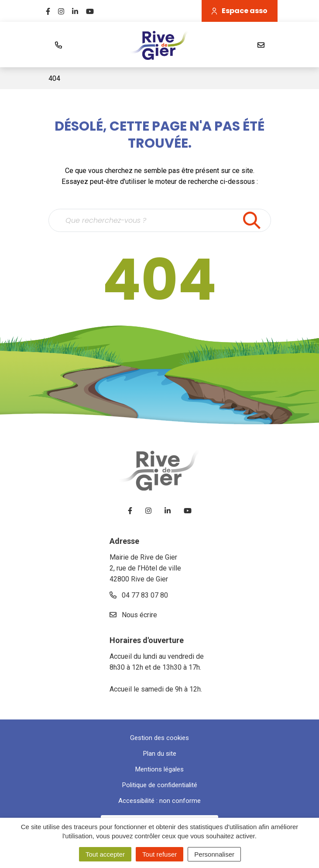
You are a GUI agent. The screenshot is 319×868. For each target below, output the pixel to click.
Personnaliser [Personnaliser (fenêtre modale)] (214, 854)
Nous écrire (133, 615)
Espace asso (240, 11)
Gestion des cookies (159, 738)
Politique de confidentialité (160, 785)
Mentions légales (159, 769)
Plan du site (160, 754)
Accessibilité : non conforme (159, 801)
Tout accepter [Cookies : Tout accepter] (105, 854)
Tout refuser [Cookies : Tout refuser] (159, 854)
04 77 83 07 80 (139, 595)
